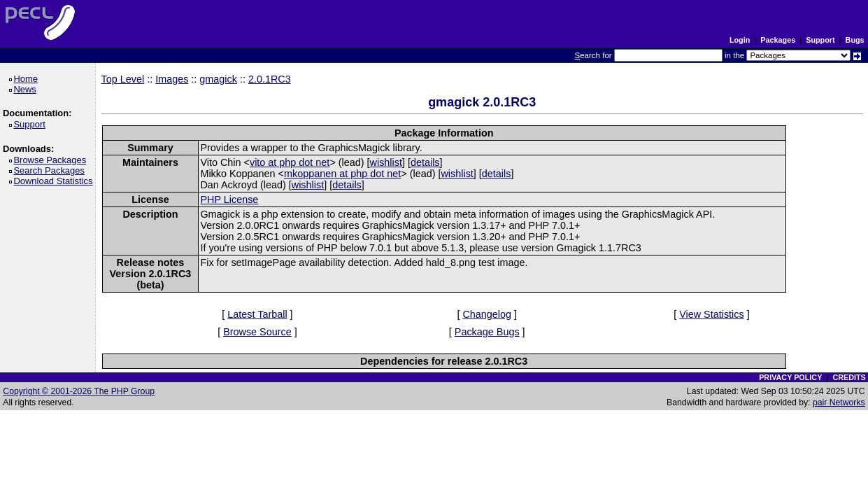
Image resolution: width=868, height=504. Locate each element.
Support (820, 40)
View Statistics (712, 314)
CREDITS (849, 377)
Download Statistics (55, 181)
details (425, 162)
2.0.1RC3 (270, 79)
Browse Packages (52, 160)
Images (172, 79)
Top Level (123, 79)
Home (28, 79)
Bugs (855, 40)
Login (740, 40)
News (27, 89)
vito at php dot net (290, 162)
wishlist (386, 162)
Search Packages (51, 170)
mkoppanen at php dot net (342, 174)
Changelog (487, 314)
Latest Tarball (257, 314)
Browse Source (257, 332)
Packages (778, 40)
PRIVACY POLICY (790, 377)
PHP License (229, 199)
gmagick (218, 79)
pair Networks (839, 402)
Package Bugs (487, 332)
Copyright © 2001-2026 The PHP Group (79, 391)
